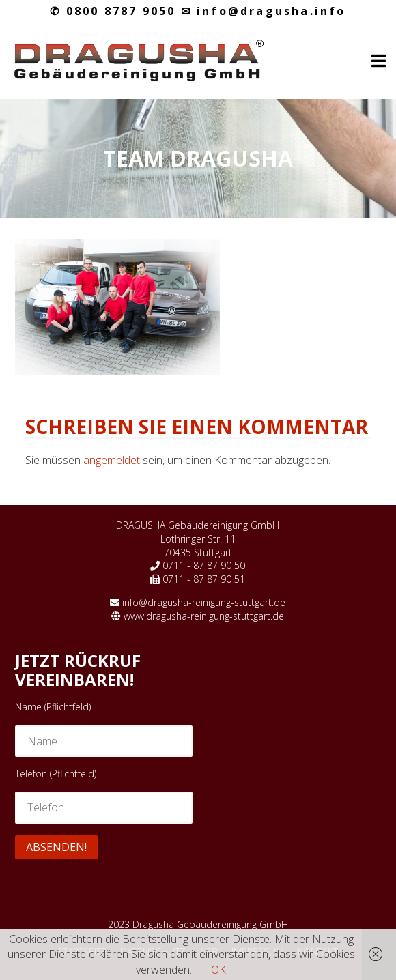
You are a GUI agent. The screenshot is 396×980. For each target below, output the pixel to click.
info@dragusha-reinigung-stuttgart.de (204, 602)
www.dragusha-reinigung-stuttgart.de (204, 616)
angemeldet (112, 460)
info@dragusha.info (264, 11)
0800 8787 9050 (113, 11)
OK (218, 970)
